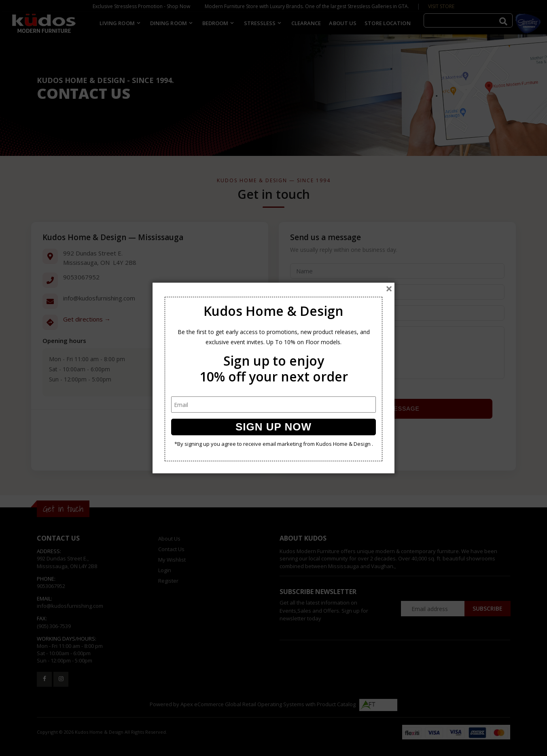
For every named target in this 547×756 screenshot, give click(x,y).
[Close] (389, 289)
